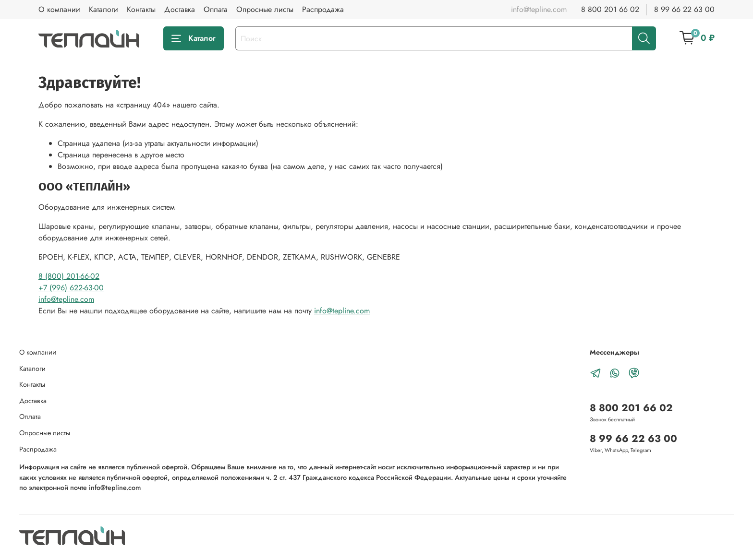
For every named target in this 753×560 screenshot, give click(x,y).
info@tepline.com (66, 299)
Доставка (180, 9)
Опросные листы (265, 9)
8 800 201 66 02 (610, 9)
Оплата (216, 9)
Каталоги (103, 9)
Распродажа (323, 9)
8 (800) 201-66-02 (69, 276)
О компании (59, 9)
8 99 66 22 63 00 (684, 9)
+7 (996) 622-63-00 (71, 288)
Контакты (141, 9)
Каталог (194, 38)
